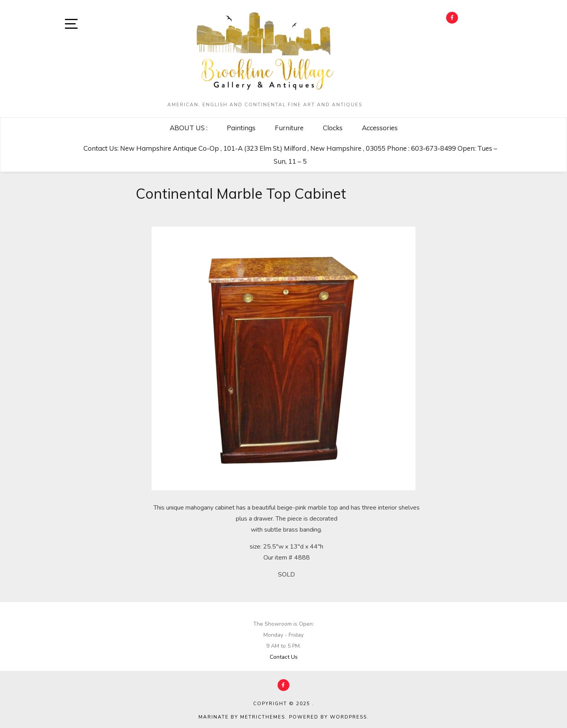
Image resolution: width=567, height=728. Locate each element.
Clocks (333, 128)
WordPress (348, 717)
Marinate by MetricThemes (242, 717)
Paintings (241, 128)
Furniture (289, 128)
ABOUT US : (189, 128)
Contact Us (284, 657)
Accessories (380, 128)
